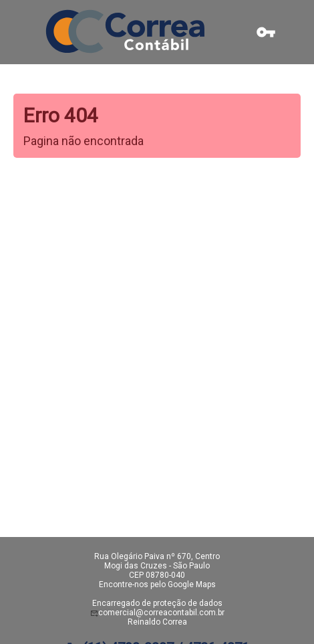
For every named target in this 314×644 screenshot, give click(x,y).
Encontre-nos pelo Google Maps (157, 584)
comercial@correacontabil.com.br (161, 613)
